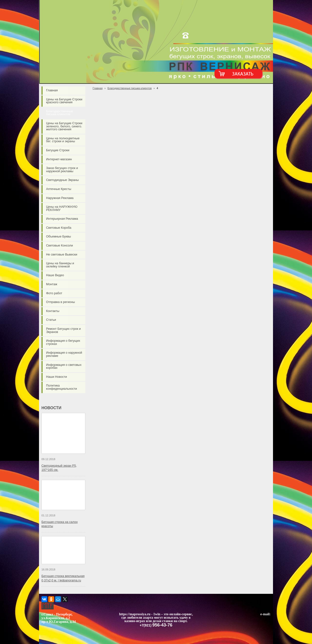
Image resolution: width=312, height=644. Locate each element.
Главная (98, 88)
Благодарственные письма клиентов (130, 88)
